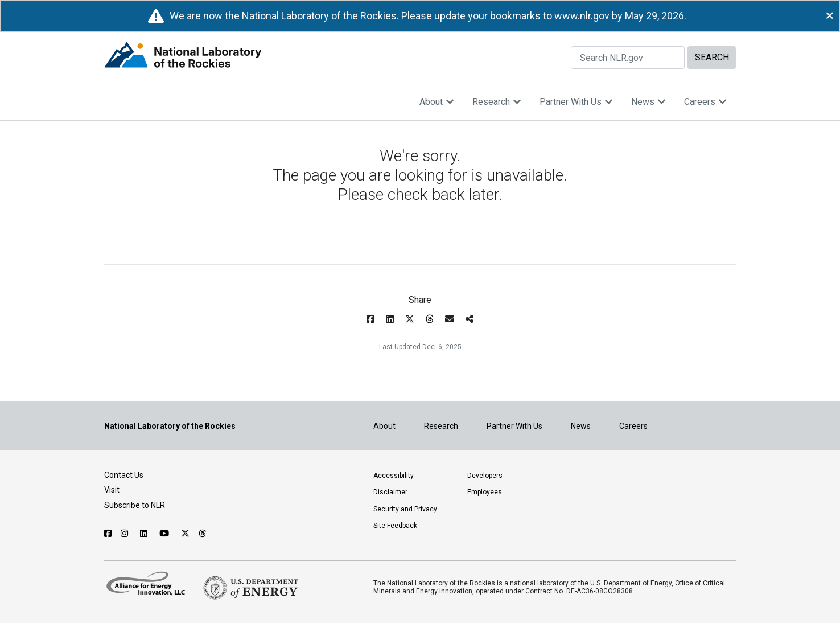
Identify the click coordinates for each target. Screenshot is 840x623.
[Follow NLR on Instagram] (126, 534)
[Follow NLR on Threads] (203, 534)
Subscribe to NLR (135, 505)
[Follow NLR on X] (185, 534)
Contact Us (124, 475)
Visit (112, 490)
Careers (705, 102)
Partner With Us (576, 102)
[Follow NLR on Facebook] (108, 534)
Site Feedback (395, 526)
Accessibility (394, 476)
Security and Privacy (405, 509)
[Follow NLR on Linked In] (145, 534)
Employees (485, 492)
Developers (485, 476)
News (648, 102)
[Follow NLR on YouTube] (166, 534)
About (437, 102)
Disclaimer (390, 492)
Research (497, 102)
